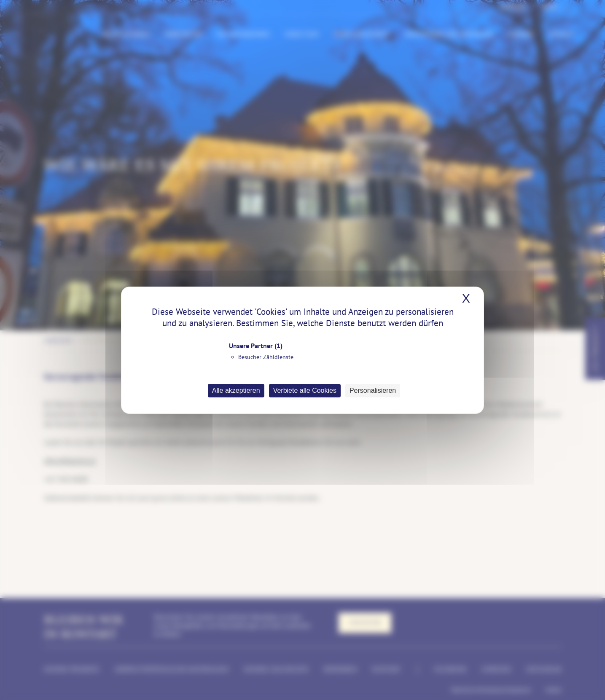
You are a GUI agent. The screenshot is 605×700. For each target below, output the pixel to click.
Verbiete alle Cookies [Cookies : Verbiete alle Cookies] (305, 390)
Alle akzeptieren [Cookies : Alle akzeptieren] (236, 390)
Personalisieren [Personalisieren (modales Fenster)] (373, 390)
